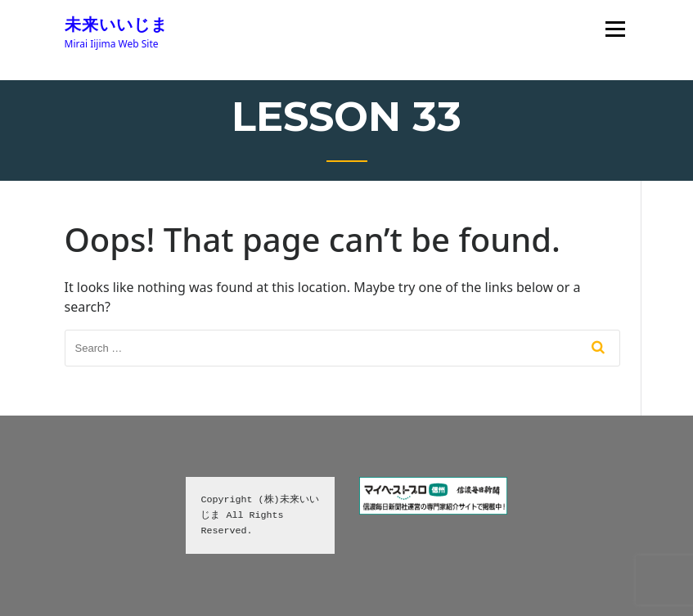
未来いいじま (116, 25)
